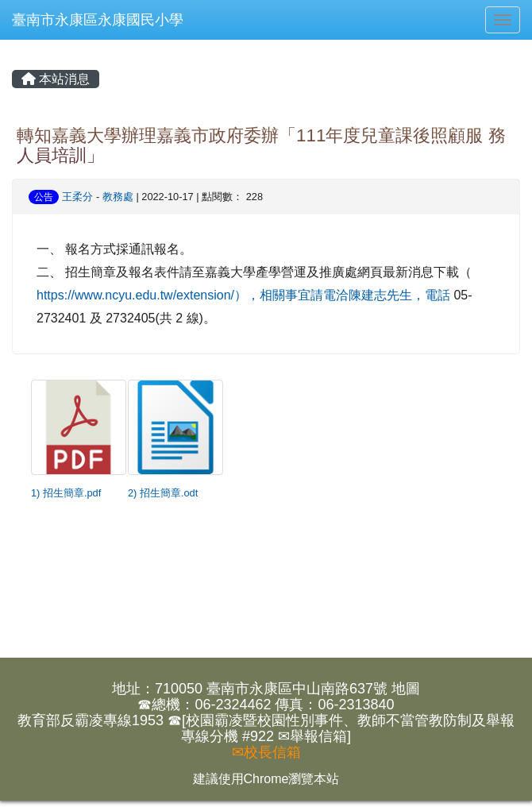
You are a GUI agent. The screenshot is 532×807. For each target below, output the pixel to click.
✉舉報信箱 (312, 736)
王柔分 (77, 197)
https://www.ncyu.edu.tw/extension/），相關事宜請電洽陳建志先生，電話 (243, 295)
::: (15, 46)
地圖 (406, 689)
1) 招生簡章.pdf (66, 493)
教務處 (118, 197)
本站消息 (56, 79)
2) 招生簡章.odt (163, 493)
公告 (44, 197)
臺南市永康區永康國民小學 (98, 20)
